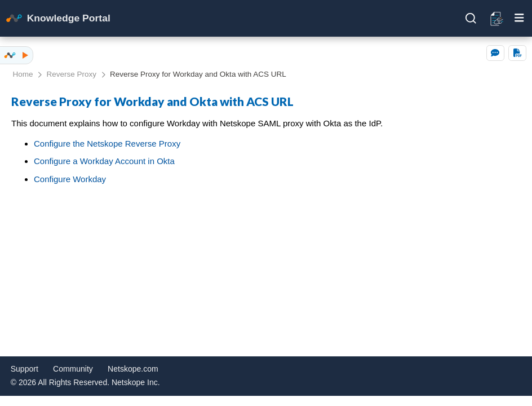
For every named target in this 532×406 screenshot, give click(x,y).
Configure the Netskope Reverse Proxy (107, 144)
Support (25, 369)
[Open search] (471, 19)
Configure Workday (70, 179)
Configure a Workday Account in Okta (104, 161)
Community (73, 369)
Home (23, 74)
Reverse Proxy (72, 74)
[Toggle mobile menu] (519, 18)
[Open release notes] (497, 18)
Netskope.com (133, 369)
